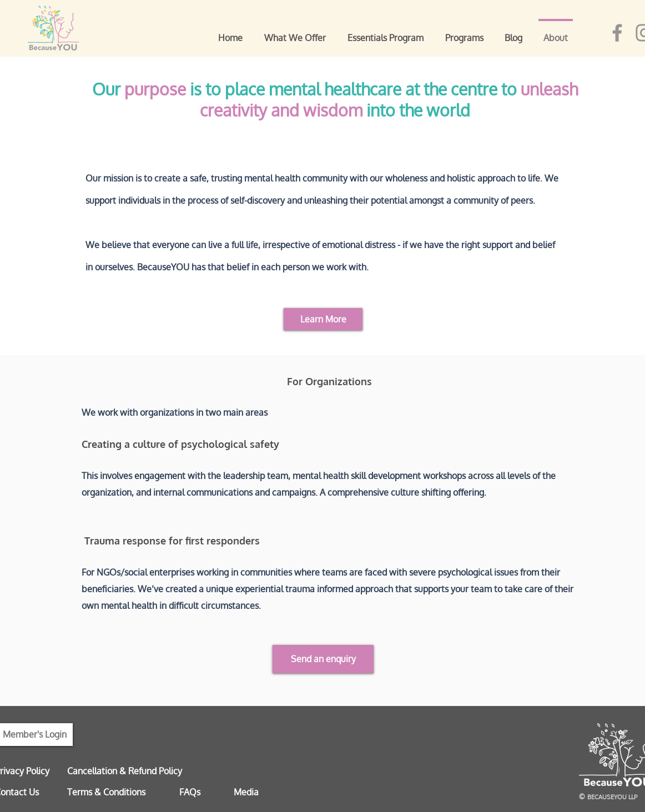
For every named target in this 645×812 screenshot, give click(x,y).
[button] (323, 659)
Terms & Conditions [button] (106, 792)
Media (246, 792)
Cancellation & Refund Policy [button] (125, 771)
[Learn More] (323, 319)
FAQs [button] (190, 792)
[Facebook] (617, 33)
